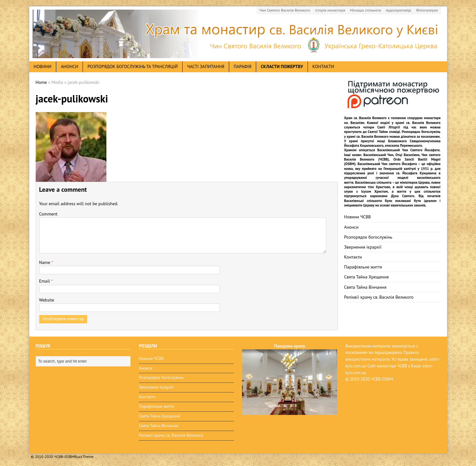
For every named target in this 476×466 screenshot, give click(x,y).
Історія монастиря (330, 10)
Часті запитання (206, 66)
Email (45, 281)
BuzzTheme (84, 457)
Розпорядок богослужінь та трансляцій (133, 66)
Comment (48, 214)
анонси (69, 66)
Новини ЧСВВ (358, 217)
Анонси (351, 227)
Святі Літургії (389, 127)
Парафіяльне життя (363, 267)
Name (45, 262)
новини (43, 66)
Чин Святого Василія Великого (285, 10)
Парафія (242, 66)
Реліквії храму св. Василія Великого (379, 297)
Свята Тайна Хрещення (367, 277)
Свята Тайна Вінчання (365, 287)
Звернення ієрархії (363, 247)
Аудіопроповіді (398, 10)
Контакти (323, 66)
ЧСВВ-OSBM (382, 379)
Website (47, 300)
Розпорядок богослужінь (368, 237)
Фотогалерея (427, 10)
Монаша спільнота (365, 10)
